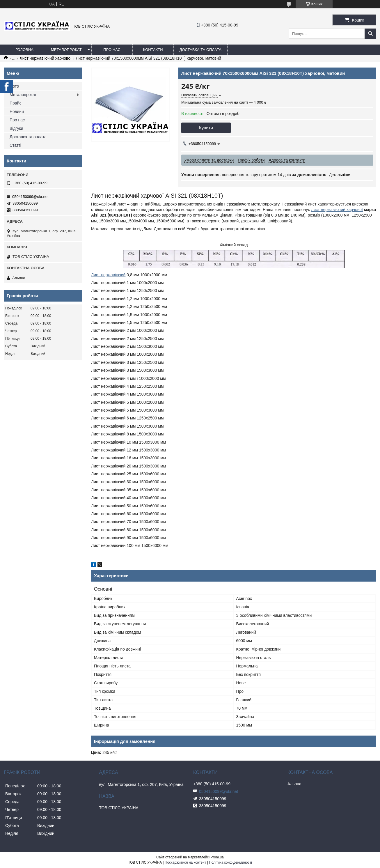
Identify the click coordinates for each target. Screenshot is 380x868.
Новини (17, 111)
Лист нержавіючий (108, 275)
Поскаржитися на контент (185, 862)
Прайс (15, 103)
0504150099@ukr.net (30, 197)
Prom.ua (217, 857)
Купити (206, 128)
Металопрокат (66, 50)
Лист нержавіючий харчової (46, 58)
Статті (15, 145)
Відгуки (16, 128)
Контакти (153, 50)
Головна (24, 50)
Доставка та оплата (200, 50)
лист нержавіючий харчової (337, 210)
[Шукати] (370, 34)
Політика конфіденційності (230, 862)
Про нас (112, 50)
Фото (14, 86)
